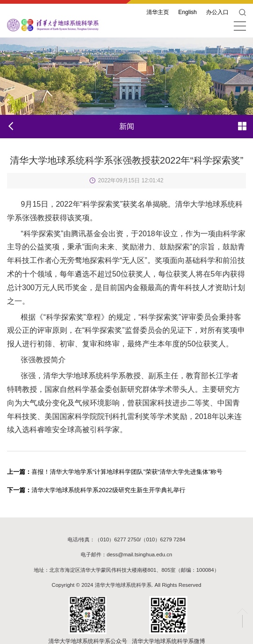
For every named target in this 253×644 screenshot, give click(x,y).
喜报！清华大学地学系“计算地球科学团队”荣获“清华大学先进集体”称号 (115, 472)
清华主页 (158, 12)
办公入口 (217, 12)
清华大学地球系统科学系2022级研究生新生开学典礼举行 (96, 490)
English (188, 12)
